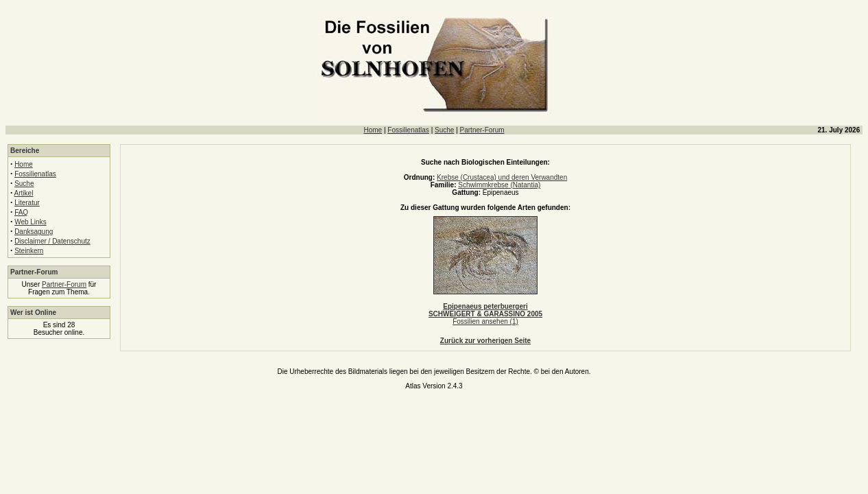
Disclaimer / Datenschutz (52, 241)
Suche (444, 130)
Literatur (27, 203)
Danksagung (34, 232)
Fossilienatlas (408, 130)
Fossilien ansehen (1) (485, 321)
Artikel (24, 193)
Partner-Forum (482, 130)
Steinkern (29, 251)
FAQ (21, 212)
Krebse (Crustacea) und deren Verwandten (502, 177)
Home (373, 130)
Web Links (31, 222)
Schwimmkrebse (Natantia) (499, 185)
